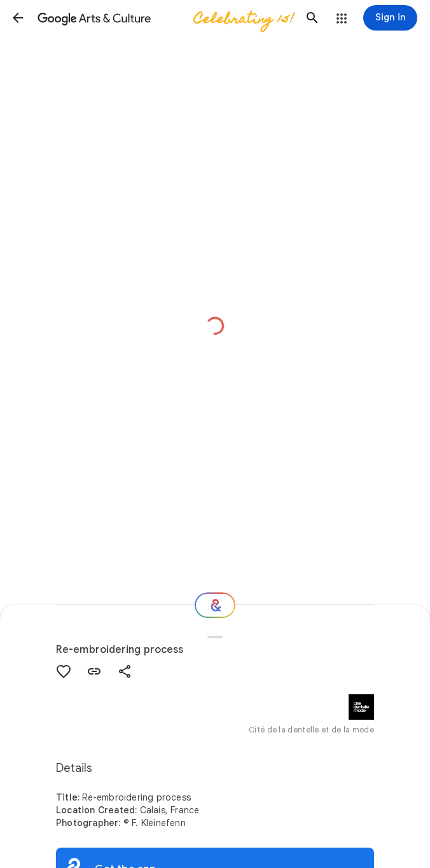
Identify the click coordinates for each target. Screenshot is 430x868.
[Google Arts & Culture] (165, 18)
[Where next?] (215, 605)
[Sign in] (390, 18)
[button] (18, 18)
